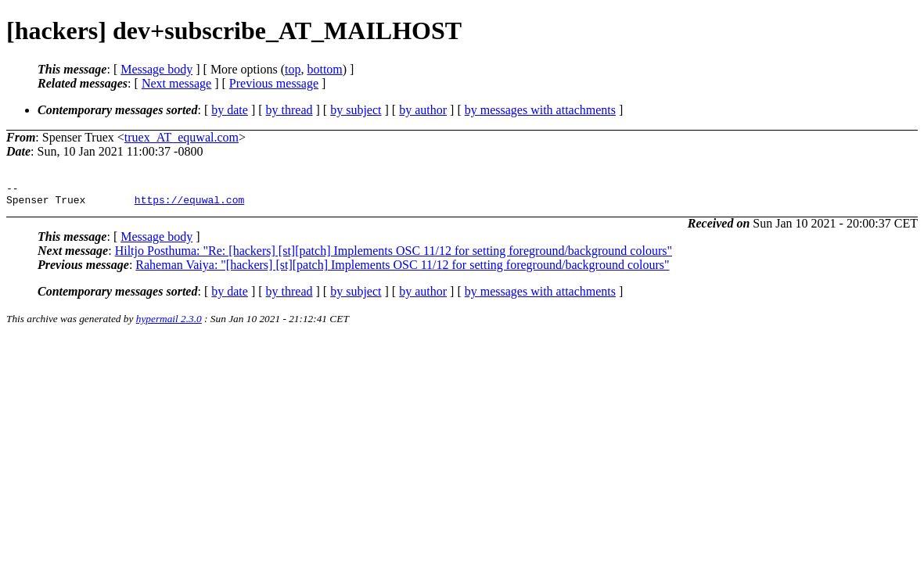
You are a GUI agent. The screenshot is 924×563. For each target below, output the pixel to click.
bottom (324, 69)
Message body (156, 69)
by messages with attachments (540, 110)
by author (423, 110)
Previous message (274, 83)
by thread (289, 110)
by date (230, 110)
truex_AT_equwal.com (182, 137)
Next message (176, 83)
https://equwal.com (189, 204)
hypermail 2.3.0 (169, 323)
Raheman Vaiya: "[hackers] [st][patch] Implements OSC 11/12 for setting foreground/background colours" (402, 269)
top (293, 69)
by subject (356, 110)
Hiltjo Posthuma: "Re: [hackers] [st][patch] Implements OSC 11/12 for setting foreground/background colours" (394, 255)
